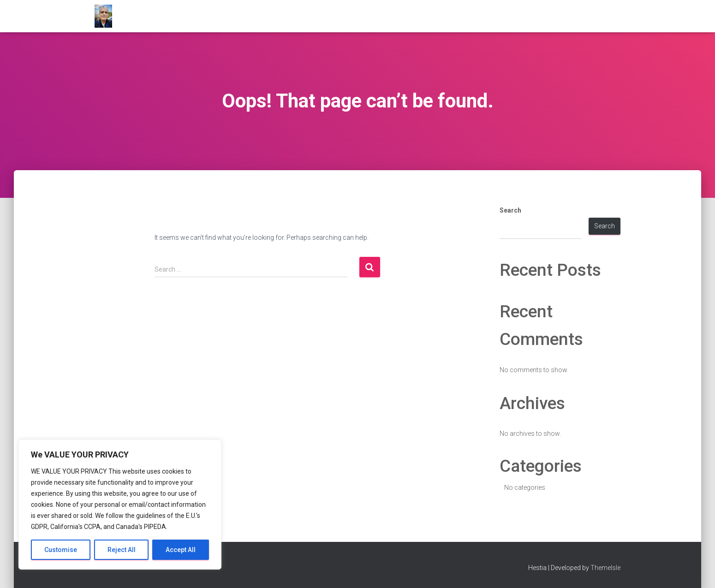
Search (510, 210)
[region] (120, 505)
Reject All (122, 550)
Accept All (181, 550)
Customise (61, 550)
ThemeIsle (605, 568)
